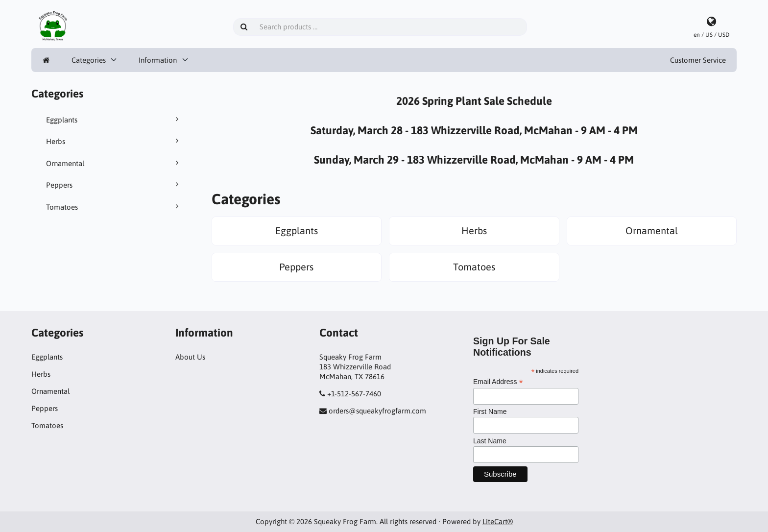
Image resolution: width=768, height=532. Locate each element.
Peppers (114, 185)
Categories (89, 60)
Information (158, 60)
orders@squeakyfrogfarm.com (377, 411)
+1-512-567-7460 (354, 394)
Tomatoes (114, 207)
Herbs (114, 141)
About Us (190, 357)
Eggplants (114, 120)
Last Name (490, 441)
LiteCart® (498, 521)
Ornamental (114, 163)
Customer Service (698, 60)
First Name (490, 411)
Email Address (498, 382)
